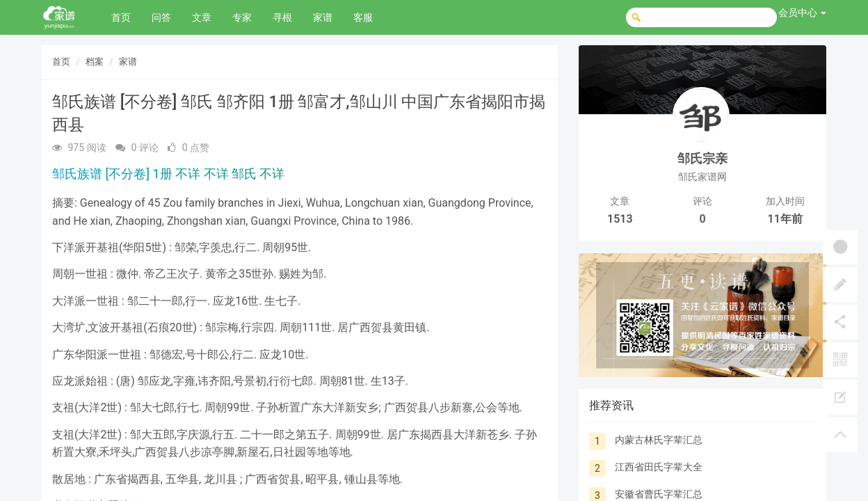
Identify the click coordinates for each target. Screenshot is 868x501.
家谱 (323, 17)
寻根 (282, 17)
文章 (202, 17)
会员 (802, 13)
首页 (121, 17)
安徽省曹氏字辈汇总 (659, 494)
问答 (161, 17)
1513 (620, 219)
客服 (363, 17)
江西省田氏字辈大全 (659, 467)
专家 (242, 17)
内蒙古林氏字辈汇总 (659, 440)
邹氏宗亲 (702, 158)
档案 (95, 62)
